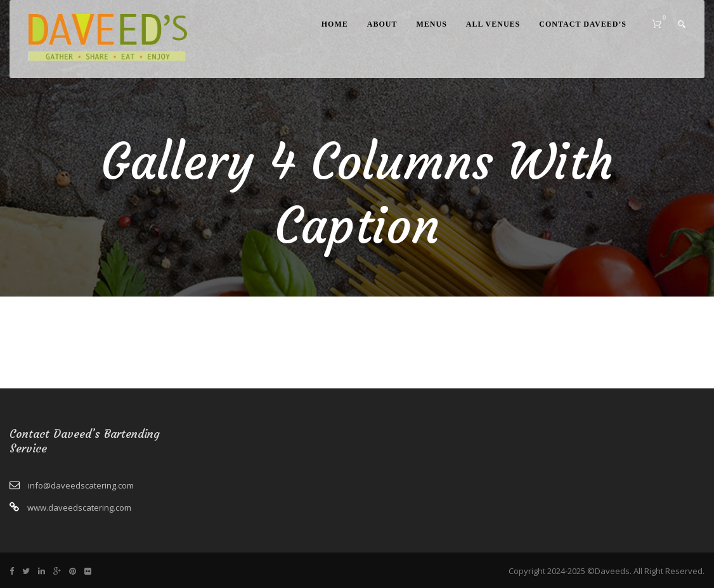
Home (335, 24)
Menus (431, 24)
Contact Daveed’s (583, 24)
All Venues (493, 24)
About (382, 24)
